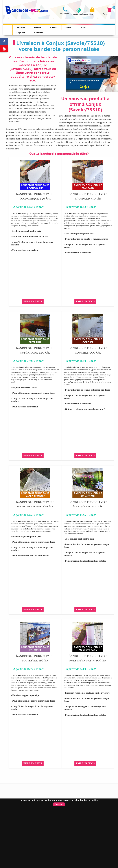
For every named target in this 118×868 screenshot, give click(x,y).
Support (69, 27)
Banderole (21, 27)
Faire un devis (33, 301)
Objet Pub (21, 32)
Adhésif (53, 27)
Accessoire (39, 32)
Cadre (84, 27)
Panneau (38, 27)
